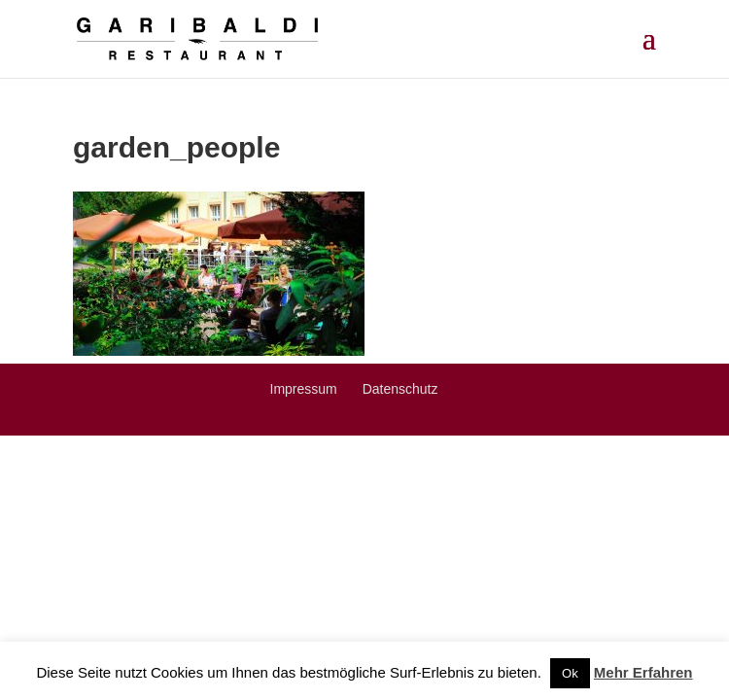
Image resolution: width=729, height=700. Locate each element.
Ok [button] (570, 673)
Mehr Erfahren (643, 672)
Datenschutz (400, 389)
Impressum (304, 389)
